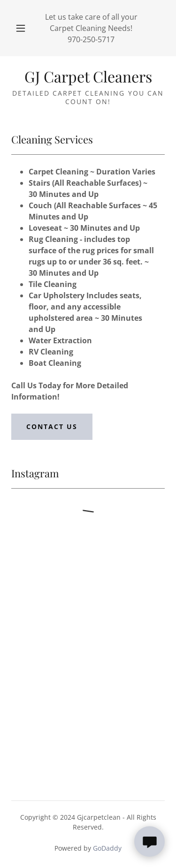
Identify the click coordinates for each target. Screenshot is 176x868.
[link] (88, 76)
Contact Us (52, 426)
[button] (21, 28)
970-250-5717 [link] (91, 39)
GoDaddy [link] (107, 848)
